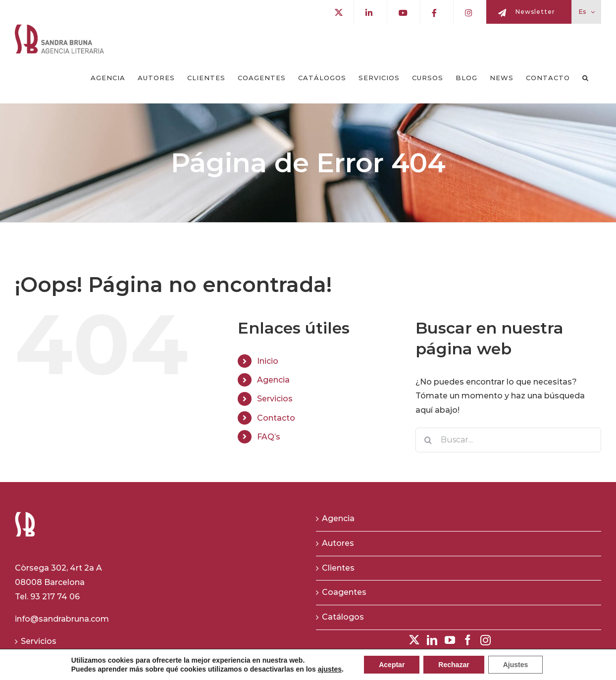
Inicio (268, 361)
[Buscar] (428, 440)
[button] (586, 78)
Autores (338, 543)
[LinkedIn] (432, 640)
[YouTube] (450, 640)
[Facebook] (468, 640)
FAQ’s (269, 437)
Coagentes (344, 592)
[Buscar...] (508, 440)
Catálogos (343, 617)
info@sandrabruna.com (62, 619)
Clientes (338, 568)
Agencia (273, 380)
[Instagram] (486, 640)
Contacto (276, 418)
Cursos (35, 665)
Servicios (275, 399)
